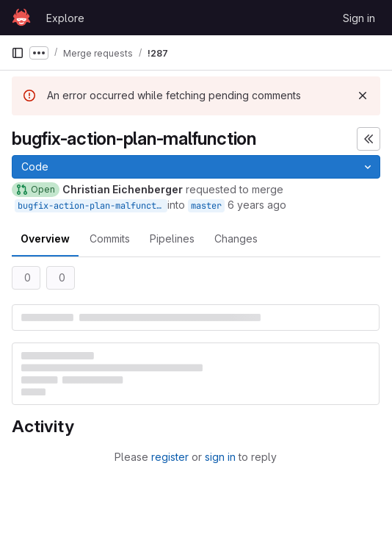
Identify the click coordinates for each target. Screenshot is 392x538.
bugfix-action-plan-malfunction (92, 206)
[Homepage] (21, 18)
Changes (236, 238)
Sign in (359, 18)
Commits (110, 238)
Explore (65, 18)
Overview (45, 238)
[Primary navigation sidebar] (18, 53)
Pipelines (172, 238)
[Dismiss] (363, 96)
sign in (220, 457)
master (206, 206)
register (170, 457)
